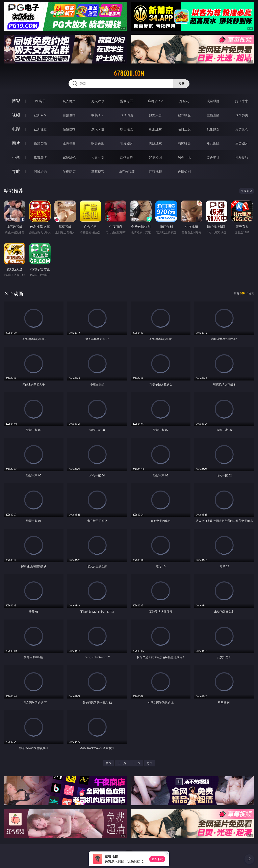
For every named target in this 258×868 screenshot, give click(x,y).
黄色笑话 (213, 157)
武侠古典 (127, 157)
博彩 (16, 101)
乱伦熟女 (213, 129)
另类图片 (242, 143)
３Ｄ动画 (127, 115)
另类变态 (242, 129)
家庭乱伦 (69, 157)
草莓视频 (98, 172)
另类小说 (184, 157)
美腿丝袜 (155, 143)
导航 (16, 171)
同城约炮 (40, 172)
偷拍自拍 (69, 129)
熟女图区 (213, 143)
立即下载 (157, 859)
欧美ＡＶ (98, 115)
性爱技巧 (242, 157)
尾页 (150, 763)
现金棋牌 (213, 101)
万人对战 (98, 101)
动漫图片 (127, 143)
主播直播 (213, 115)
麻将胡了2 (155, 101)
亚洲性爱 (40, 129)
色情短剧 (184, 172)
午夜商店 (69, 172)
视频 (16, 115)
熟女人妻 (155, 115)
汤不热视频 (127, 172)
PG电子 (40, 101)
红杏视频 (155, 172)
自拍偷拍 (69, 115)
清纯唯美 (184, 143)
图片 (16, 143)
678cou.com (129, 73)
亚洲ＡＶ (40, 115)
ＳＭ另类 (242, 115)
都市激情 (40, 157)
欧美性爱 (127, 129)
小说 (16, 157)
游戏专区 (127, 101)
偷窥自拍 (40, 143)
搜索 (181, 84)
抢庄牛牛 (242, 101)
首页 (108, 763)
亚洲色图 (69, 143)
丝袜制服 (184, 115)
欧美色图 (98, 143)
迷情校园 (155, 157)
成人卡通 (98, 129)
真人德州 (69, 101)
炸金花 (184, 101)
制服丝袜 (155, 129)
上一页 (122, 763)
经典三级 (184, 129)
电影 (16, 129)
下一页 (136, 763)
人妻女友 (98, 157)
